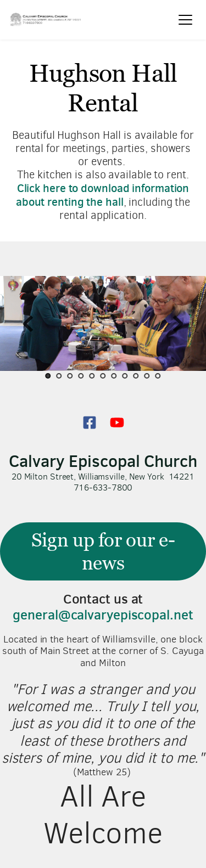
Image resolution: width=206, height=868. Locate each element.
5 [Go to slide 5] (92, 376)
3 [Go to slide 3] (70, 376)
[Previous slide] (28, 324)
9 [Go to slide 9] (136, 376)
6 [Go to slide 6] (103, 376)
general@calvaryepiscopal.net (103, 615)
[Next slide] (178, 324)
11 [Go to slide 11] (158, 376)
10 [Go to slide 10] (147, 376)
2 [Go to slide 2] (59, 376)
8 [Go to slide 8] (125, 376)
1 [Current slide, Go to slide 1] (48, 376)
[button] (185, 19)
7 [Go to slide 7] (114, 376)
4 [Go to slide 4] (81, 376)
